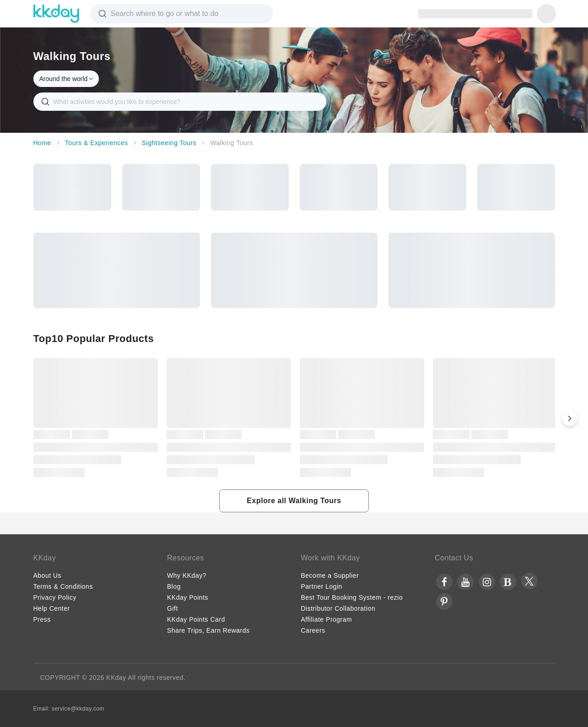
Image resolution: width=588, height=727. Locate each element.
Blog (174, 586)
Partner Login (322, 586)
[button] (570, 418)
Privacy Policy (55, 597)
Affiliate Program (327, 619)
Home (42, 143)
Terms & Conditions (63, 586)
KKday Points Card (196, 619)
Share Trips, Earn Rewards (208, 630)
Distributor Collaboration (338, 608)
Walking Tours (232, 143)
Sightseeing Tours (169, 143)
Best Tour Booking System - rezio (352, 597)
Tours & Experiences (97, 143)
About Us (48, 575)
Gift (173, 608)
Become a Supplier (330, 575)
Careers (313, 630)
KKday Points (188, 597)
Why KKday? (187, 575)
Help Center (52, 608)
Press (42, 619)
